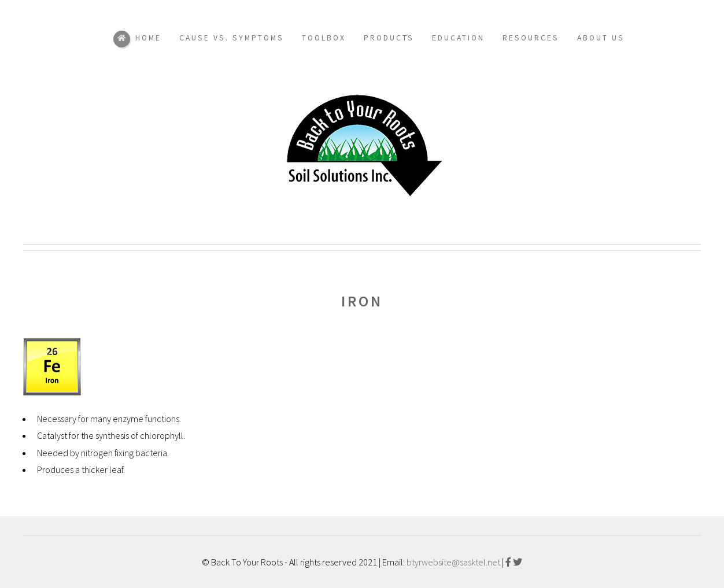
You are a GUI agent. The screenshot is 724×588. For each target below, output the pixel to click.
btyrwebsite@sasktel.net (453, 562)
